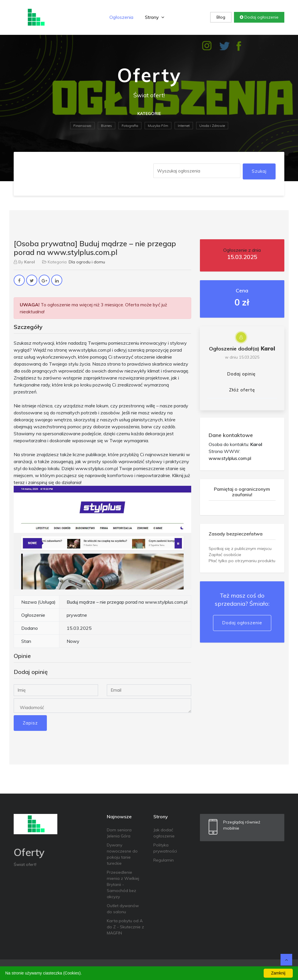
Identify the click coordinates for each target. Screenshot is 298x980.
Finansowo (82, 126)
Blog (221, 17)
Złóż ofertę (242, 390)
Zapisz (30, 723)
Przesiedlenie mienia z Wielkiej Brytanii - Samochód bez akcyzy (123, 884)
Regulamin (164, 860)
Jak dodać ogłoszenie (164, 833)
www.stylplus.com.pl (230, 458)
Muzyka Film (158, 126)
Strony (155, 17)
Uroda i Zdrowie (212, 126)
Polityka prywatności (165, 848)
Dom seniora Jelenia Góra (119, 833)
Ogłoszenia (121, 17)
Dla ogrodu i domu (87, 262)
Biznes (107, 126)
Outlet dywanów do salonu (123, 909)
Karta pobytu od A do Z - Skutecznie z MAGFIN (125, 927)
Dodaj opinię (241, 374)
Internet (184, 126)
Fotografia (130, 126)
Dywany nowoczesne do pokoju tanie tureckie (122, 854)
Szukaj (259, 171)
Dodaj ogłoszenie (259, 17)
